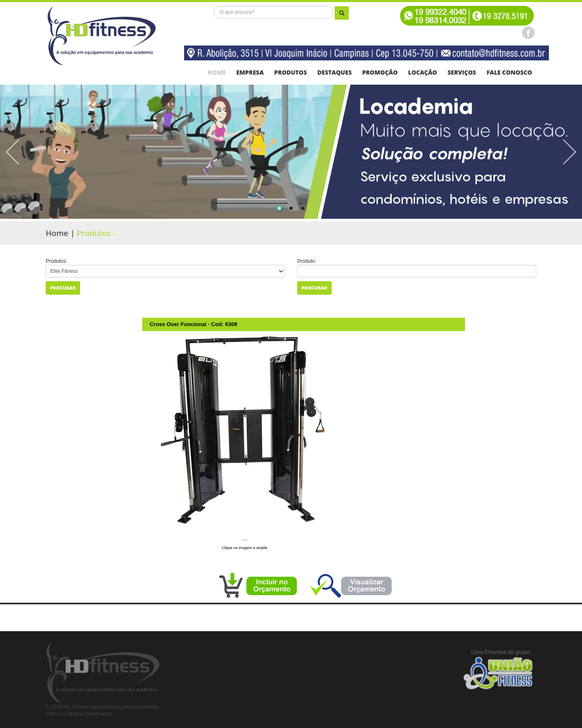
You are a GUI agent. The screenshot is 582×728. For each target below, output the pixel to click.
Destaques (335, 73)
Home (217, 73)
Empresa (250, 73)
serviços (462, 73)
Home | (61, 233)
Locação (422, 73)
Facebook (528, 33)
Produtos (291, 73)
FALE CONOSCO (509, 73)
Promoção (380, 73)
